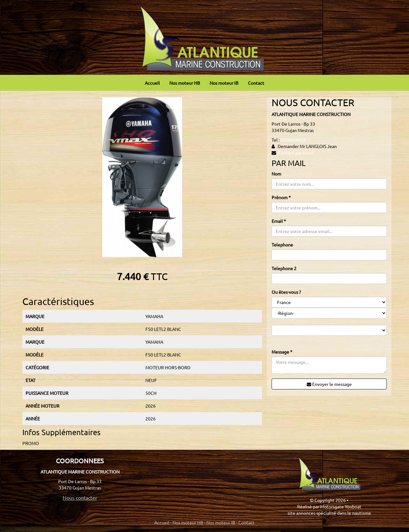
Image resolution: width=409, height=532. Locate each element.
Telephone (282, 245)
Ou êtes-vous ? (286, 292)
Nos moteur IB (224, 83)
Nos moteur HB (185, 83)
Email (279, 221)
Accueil (152, 83)
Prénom (281, 197)
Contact (256, 83)
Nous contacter (80, 497)
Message (282, 352)
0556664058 (293, 140)
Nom (276, 174)
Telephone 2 (284, 268)
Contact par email (296, 153)
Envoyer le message (329, 384)
